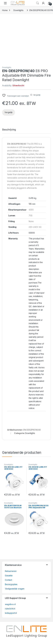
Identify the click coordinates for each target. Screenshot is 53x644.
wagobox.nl (10, 604)
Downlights (18, 10)
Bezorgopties (11, 584)
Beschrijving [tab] (9, 130)
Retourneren (11, 571)
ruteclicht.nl (10, 609)
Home (5, 10)
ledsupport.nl (11, 613)
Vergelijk (37, 95)
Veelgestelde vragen (15, 589)
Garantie (9, 576)
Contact (8, 580)
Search (37, 3)
